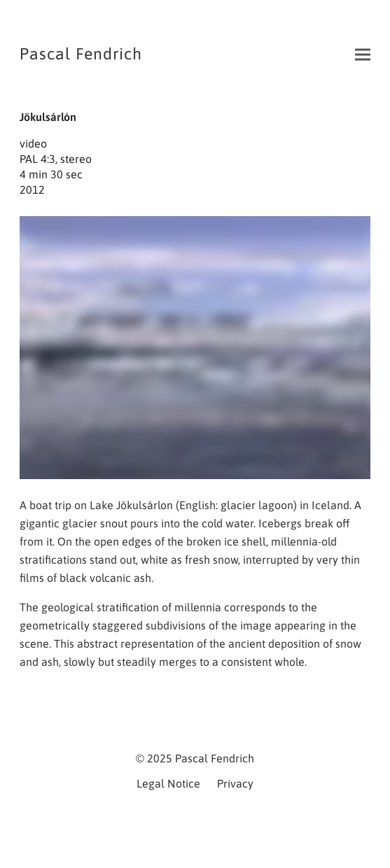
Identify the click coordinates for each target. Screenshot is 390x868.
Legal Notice (168, 783)
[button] (363, 55)
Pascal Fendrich (81, 54)
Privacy (235, 783)
